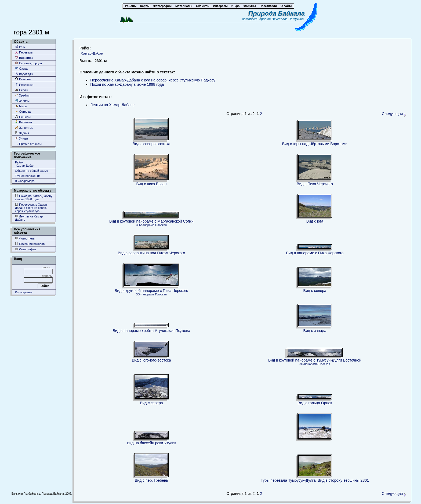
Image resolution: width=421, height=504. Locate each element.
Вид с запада (315, 331)
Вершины (24, 58)
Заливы (22, 101)
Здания (22, 133)
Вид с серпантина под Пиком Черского (152, 253)
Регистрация (24, 292)
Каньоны (23, 79)
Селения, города (28, 63)
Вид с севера (315, 291)
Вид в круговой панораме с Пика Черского (151, 291)
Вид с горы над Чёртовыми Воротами (315, 144)
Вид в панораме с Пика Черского (315, 253)
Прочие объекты (28, 144)
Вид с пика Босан (151, 184)
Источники (24, 85)
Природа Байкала (277, 13)
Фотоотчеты (25, 238)
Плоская (161, 225)
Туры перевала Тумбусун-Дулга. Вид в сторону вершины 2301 (315, 480)
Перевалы (24, 52)
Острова (23, 111)
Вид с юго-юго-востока (151, 360)
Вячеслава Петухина (288, 19)
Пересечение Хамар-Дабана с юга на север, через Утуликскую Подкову (153, 80)
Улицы (21, 138)
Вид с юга (315, 221)
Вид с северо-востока (152, 144)
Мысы (21, 106)
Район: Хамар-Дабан (25, 164)
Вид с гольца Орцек (315, 403)
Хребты (22, 95)
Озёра (21, 68)
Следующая (394, 114)
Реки (20, 47)
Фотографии (26, 249)
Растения (23, 122)
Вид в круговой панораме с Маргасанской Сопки (151, 221)
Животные (24, 128)
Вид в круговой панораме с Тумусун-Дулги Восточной (315, 360)
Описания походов (30, 244)
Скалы (22, 90)
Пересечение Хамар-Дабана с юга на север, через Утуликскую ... (32, 208)
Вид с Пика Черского (315, 184)
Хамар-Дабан (92, 53)
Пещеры (23, 117)
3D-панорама (145, 225)
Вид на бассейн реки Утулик (151, 443)
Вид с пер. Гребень (151, 480)
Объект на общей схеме (32, 171)
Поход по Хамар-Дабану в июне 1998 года (34, 197)
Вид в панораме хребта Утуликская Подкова (152, 331)
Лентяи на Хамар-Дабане (29, 218)
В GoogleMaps (25, 181)
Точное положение (28, 176)
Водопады (24, 74)
